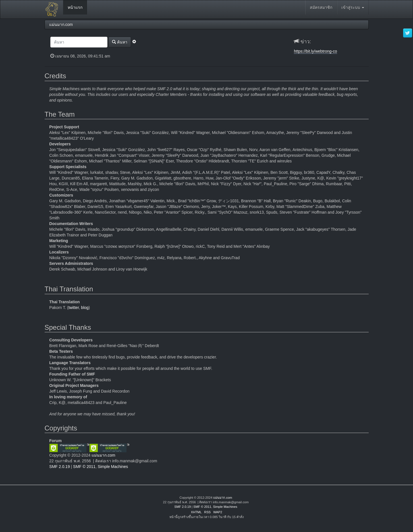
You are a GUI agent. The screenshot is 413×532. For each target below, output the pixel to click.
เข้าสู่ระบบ (353, 7)
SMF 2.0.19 (59, 467)
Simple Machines (113, 467)
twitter (74, 308)
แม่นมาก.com (103, 455)
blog (85, 308)
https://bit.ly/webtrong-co (316, 51)
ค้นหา (120, 42)
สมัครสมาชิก (321, 7)
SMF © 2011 (84, 467)
